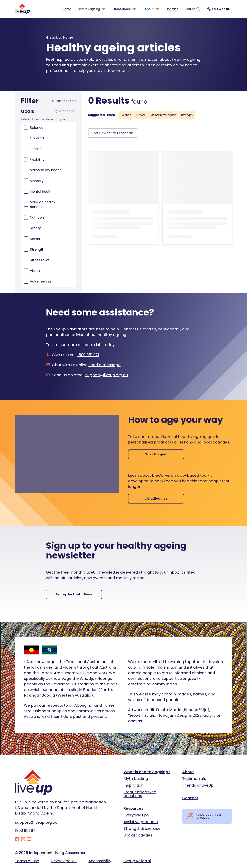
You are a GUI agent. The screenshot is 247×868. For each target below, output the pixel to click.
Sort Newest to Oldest (113, 133)
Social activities (138, 835)
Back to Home (61, 37)
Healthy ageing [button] (92, 9)
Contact (172, 9)
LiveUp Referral (137, 861)
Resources (133, 808)
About (188, 772)
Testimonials (194, 779)
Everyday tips (136, 815)
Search (192, 9)
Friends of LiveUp (198, 785)
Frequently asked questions (140, 794)
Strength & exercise (142, 828)
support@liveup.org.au (107, 375)
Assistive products (141, 822)
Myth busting (136, 779)
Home (67, 9)
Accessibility (100, 861)
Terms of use (27, 861)
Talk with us (218, 9)
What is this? (65, 111)
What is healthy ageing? (147, 772)
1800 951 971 (88, 355)
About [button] (153, 9)
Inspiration (134, 785)
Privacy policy (64, 861)
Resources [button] (126, 9)
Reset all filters (64, 101)
